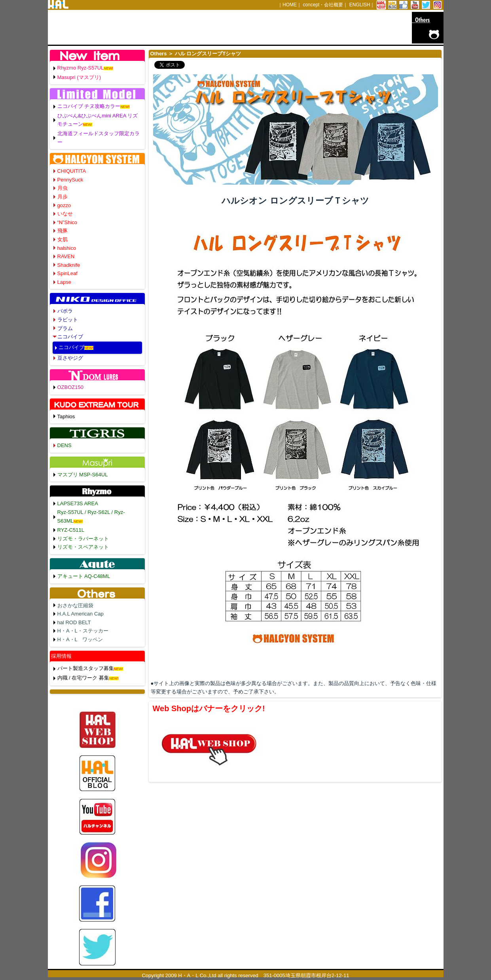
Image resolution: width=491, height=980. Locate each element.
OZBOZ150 (70, 387)
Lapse (64, 282)
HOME (290, 5)
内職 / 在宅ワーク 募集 (83, 678)
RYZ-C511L (71, 530)
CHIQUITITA (72, 171)
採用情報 (61, 656)
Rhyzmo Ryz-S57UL (81, 68)
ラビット (68, 320)
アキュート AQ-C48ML (84, 576)
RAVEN (66, 256)
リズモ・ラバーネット (83, 539)
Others (159, 54)
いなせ (65, 214)
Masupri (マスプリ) (79, 77)
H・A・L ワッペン (80, 639)
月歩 (63, 197)
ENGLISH (360, 5)
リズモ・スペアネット (83, 547)
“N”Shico (67, 222)
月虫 (63, 188)
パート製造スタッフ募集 (86, 668)
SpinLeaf (67, 273)
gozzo (64, 205)
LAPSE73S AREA (78, 503)
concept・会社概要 (323, 5)
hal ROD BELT (74, 622)
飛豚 (63, 231)
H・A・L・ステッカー (83, 631)
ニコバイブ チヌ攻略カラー (89, 106)
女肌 (63, 239)
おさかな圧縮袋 (75, 605)
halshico (67, 248)
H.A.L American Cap (81, 614)
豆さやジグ (70, 358)
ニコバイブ (70, 337)
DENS (64, 445)
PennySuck (70, 180)
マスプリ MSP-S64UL (83, 475)
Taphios (66, 416)
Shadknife (69, 265)
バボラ (65, 311)
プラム (65, 328)
